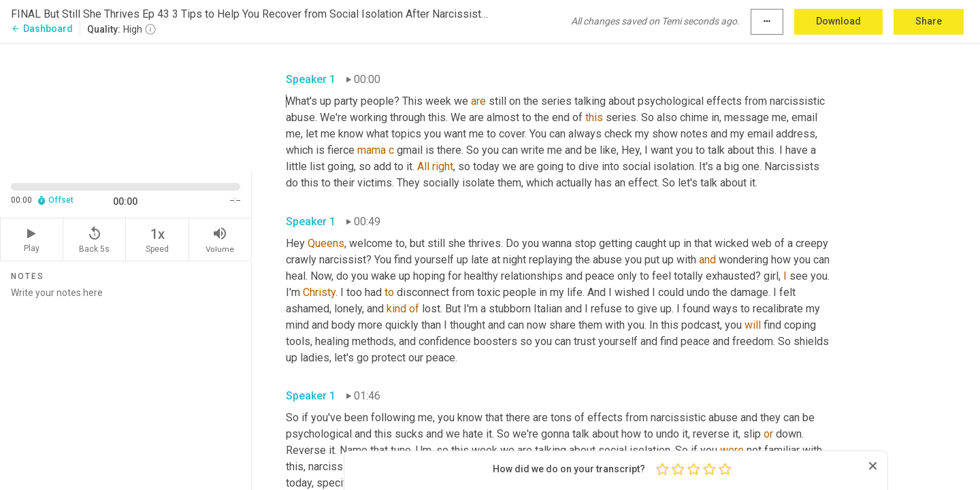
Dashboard (42, 29)
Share (929, 21)
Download (838, 21)
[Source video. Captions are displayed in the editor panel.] (126, 107)
